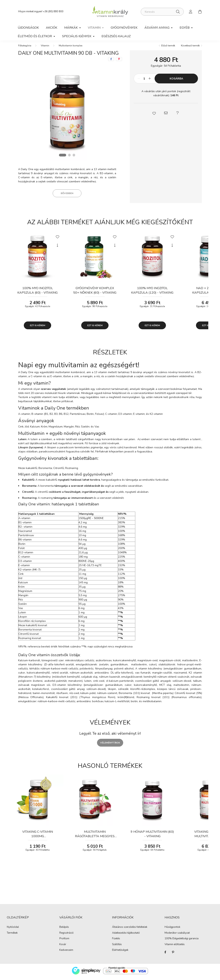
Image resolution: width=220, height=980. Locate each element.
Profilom (64, 941)
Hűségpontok (172, 930)
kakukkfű (52, 482)
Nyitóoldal (13, 930)
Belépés (64, 930)
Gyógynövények (124, 28)
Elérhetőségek (120, 953)
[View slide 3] (74, 158)
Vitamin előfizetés (175, 947)
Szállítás (117, 947)
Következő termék (190, 48)
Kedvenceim (66, 953)
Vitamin (45, 48)
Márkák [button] (71, 28)
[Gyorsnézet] (57, 248)
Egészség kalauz (116, 36)
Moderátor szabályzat (177, 936)
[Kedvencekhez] (57, 239)
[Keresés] (162, 12)
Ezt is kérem (37, 328)
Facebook (165, 955)
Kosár (63, 947)
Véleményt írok (110, 745)
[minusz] (139, 81)
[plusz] (150, 81)
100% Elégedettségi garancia (182, 941)
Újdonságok (28, 28)
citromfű (43, 495)
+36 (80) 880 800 (53, 11)
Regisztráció (66, 936)
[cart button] (200, 12)
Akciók (52, 28)
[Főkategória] (25, 48)
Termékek (12, 936)
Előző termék (168, 48)
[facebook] (111, 62)
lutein (34, 442)
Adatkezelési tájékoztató (126, 936)
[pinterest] (119, 62)
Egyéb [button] (185, 28)
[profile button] (191, 12)
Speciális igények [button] (77, 36)
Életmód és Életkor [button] (35, 36)
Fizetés (116, 941)
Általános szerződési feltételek (130, 930)
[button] (154, 116)
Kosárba (176, 81)
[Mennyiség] (144, 81)
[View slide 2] (70, 158)
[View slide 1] (62, 158)
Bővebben (67, 196)
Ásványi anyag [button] (157, 28)
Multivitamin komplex (71, 48)
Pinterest (173, 955)
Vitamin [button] (95, 28)
